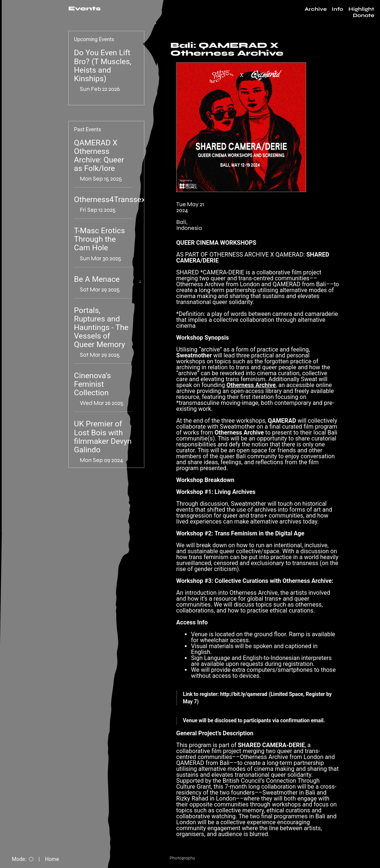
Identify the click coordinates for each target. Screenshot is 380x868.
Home (52, 859)
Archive (316, 9)
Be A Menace (97, 279)
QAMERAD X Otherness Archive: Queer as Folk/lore (99, 156)
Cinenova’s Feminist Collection (92, 384)
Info (338, 9)
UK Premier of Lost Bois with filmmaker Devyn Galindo (103, 437)
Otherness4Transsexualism (121, 200)
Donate (363, 16)
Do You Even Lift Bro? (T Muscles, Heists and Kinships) (103, 66)
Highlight (361, 9)
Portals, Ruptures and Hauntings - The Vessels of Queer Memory (101, 328)
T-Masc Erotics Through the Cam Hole (99, 239)
